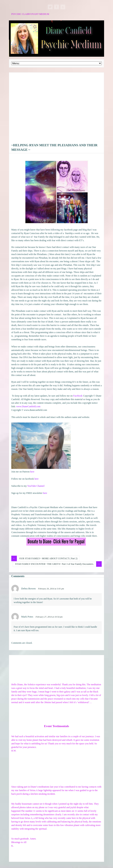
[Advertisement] (56, 109)
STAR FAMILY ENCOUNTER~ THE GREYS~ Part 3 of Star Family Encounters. (54, 564)
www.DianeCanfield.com (28, 406)
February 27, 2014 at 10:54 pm (49, 617)
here (32, 472)
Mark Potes (27, 617)
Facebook (78, 396)
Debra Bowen (28, 588)
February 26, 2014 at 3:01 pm (51, 589)
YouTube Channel (36, 486)
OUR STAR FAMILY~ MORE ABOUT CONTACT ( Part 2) (48, 558)
